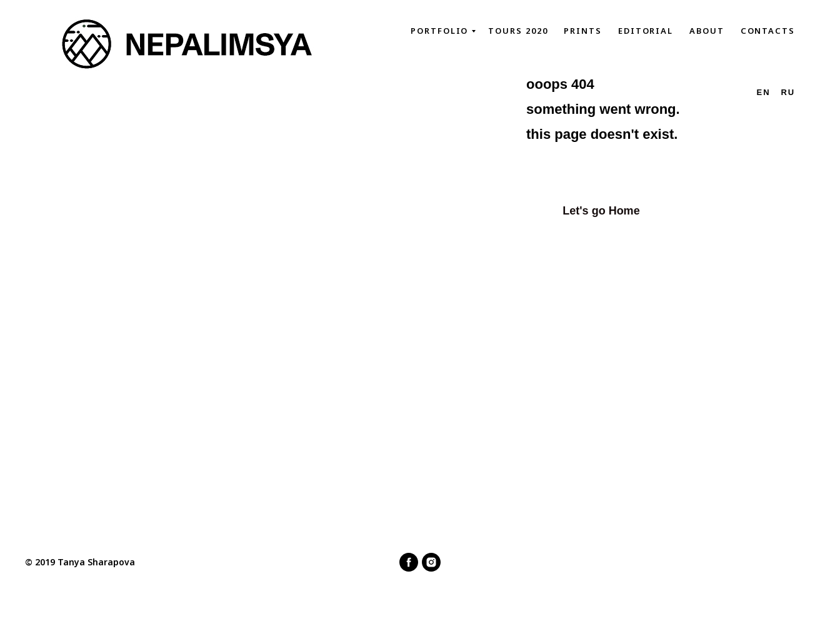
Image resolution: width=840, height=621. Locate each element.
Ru (788, 92)
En (764, 92)
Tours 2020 (518, 31)
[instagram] (431, 562)
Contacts (768, 31)
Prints (583, 31)
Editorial (646, 31)
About (707, 31)
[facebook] (409, 562)
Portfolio (439, 31)
